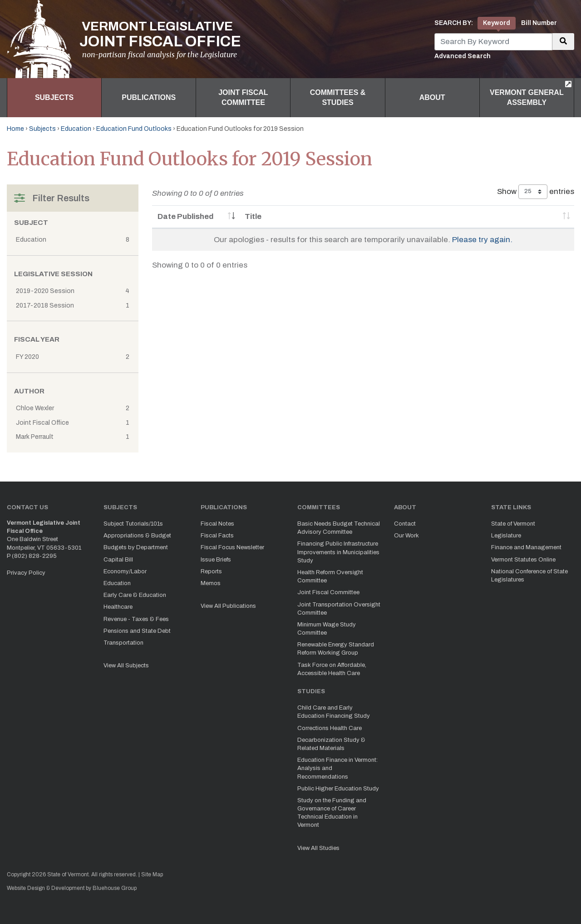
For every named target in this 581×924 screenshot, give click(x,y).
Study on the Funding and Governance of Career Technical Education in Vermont (332, 813)
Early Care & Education (135, 595)
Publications (149, 97)
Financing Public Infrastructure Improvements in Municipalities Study (338, 552)
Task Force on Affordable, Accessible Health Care (332, 669)
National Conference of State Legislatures (529, 576)
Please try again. (482, 240)
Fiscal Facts (217, 536)
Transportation (123, 643)
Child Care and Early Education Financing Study (334, 712)
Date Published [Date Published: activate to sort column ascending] (186, 216)
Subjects (54, 97)
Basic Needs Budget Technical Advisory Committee (339, 528)
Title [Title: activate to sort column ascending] (253, 216)
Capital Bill (118, 560)
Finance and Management (526, 547)
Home (15, 129)
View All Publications (228, 606)
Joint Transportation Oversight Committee (339, 609)
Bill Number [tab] (539, 23)
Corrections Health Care (330, 728)
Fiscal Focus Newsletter (232, 547)
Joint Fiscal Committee (243, 97)
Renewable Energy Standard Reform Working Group (336, 649)
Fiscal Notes (217, 524)
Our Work (406, 536)
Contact (405, 524)
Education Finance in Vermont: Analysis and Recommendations (337, 768)
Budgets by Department (136, 547)
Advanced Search (463, 56)
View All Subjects (126, 666)
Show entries (536, 192)
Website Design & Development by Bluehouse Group (72, 888)
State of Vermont (513, 524)
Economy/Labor (125, 571)
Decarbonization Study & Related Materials (331, 744)
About (432, 97)
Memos (211, 583)
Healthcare (118, 607)
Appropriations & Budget (137, 536)
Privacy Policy (26, 573)
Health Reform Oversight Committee (330, 576)
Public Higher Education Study (338, 789)
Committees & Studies (338, 97)
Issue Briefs (216, 560)
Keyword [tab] (497, 23)
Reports (211, 571)
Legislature (506, 536)
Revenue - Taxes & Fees (136, 619)
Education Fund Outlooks (134, 129)
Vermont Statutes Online (523, 560)
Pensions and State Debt (137, 631)
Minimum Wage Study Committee (327, 629)
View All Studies (318, 848)
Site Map (152, 874)
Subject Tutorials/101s (133, 524)
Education (76, 129)
